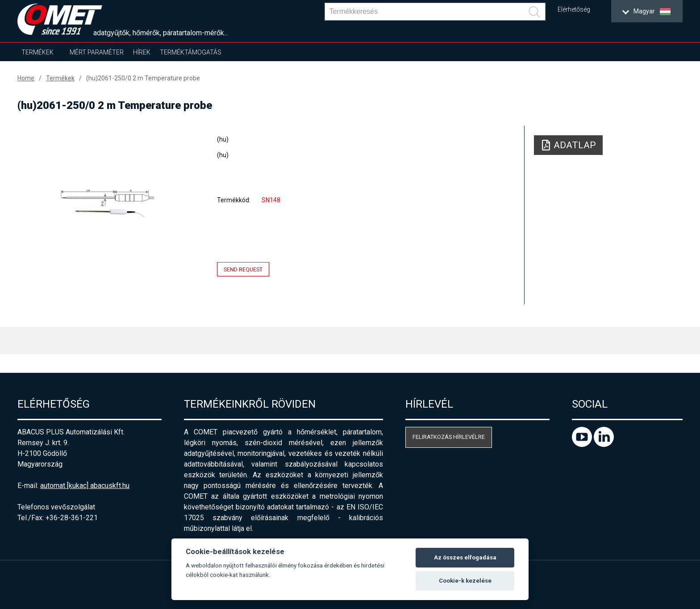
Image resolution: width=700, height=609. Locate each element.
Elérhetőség (574, 10)
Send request (243, 269)
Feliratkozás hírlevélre (449, 437)
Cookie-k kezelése (465, 581)
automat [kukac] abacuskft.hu (85, 486)
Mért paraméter (97, 52)
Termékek (37, 52)
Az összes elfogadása (465, 557)
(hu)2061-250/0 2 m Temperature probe (143, 78)
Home (26, 78)
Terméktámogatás (191, 52)
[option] (107, 204)
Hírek (142, 52)
